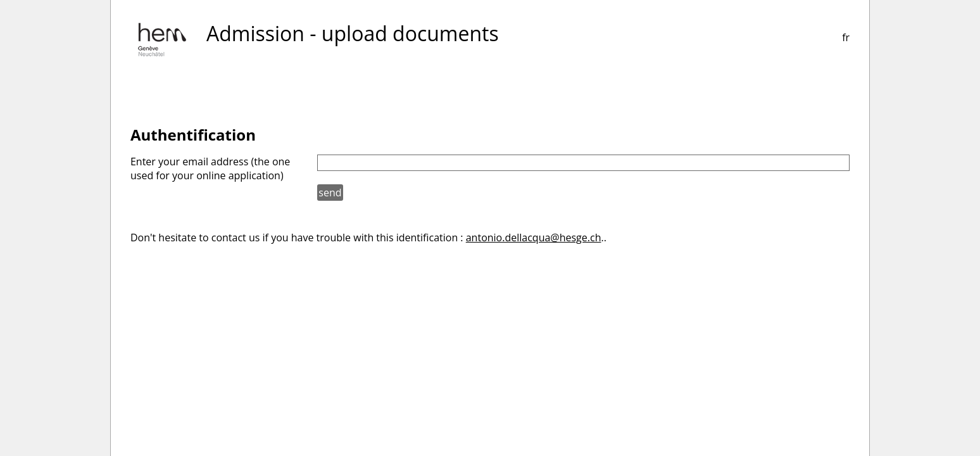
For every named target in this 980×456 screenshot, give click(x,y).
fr (846, 37)
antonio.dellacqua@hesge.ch (534, 237)
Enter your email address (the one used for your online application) (210, 168)
